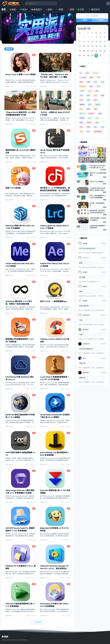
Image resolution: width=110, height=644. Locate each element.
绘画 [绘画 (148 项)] (97, 118)
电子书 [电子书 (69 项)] (82, 113)
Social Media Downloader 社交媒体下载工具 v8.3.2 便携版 (55, 416)
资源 (60, 9)
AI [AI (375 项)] (80, 73)
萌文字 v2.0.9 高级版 (96, 181)
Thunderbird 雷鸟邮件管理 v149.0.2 (95, 253)
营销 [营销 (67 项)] (81, 127)
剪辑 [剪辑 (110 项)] (81, 82)
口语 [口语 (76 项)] (95, 82)
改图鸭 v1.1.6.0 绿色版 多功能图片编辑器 (91, 160)
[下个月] (105, 29)
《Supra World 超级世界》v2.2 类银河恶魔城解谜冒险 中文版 (20, 113)
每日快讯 (94, 9)
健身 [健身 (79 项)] (91, 77)
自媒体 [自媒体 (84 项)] (89, 122)
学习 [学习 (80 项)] (98, 86)
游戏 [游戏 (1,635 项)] (81, 109)
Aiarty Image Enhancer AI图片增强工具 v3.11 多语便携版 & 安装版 (20, 491)
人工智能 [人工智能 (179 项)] (83, 77)
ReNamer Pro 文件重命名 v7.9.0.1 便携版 (21, 567)
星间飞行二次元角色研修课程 (98, 174)
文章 (81, 9)
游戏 (49, 9)
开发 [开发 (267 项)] (81, 95)
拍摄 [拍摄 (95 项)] (88, 100)
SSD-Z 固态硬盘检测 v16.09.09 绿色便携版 (98, 197)
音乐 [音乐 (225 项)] (88, 131)
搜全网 (100, 20)
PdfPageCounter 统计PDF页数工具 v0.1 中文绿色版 (98, 166)
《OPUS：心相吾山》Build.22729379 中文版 (55, 113)
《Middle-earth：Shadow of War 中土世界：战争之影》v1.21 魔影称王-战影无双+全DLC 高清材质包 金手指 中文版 (55, 78)
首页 (4, 9)
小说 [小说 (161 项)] (90, 91)
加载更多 (38, 622)
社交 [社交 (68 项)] (90, 118)
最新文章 (9, 49)
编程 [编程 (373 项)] (81, 122)
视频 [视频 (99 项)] (88, 127)
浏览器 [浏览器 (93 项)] (98, 104)
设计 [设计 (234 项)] (95, 127)
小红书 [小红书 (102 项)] (82, 91)
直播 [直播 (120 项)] (100, 113)
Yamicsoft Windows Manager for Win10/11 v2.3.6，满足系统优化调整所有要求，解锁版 (54, 568)
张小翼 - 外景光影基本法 (97, 204)
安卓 (24, 9)
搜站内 (84, 20)
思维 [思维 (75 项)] (102, 95)
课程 (71, 9)
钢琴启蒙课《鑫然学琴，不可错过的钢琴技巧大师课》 (98, 212)
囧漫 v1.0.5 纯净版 (13, 188)
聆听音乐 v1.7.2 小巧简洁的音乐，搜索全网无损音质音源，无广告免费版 (55, 189)
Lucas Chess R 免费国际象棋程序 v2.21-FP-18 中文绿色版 (54, 378)
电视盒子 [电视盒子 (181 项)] (91, 113)
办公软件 (103, 170)
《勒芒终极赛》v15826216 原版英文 (98, 219)
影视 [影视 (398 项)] (95, 95)
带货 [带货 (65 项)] (97, 91)
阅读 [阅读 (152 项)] (81, 131)
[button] (108, 3)
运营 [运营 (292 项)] (102, 127)
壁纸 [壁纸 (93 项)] (91, 86)
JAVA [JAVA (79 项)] (87, 73)
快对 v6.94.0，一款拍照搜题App (53, 301)
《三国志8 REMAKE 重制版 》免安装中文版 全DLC (97, 189)
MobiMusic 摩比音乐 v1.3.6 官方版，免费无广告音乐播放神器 (19, 302)
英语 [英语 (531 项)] (97, 122)
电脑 (12, 9)
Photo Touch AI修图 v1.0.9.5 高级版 (21, 74)
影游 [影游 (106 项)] (88, 95)
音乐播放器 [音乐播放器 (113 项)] (98, 131)
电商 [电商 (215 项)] (95, 109)
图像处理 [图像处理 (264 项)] (83, 86)
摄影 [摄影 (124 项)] (95, 100)
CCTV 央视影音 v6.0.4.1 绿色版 (93, 339)
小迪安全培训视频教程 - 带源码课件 (98, 227)
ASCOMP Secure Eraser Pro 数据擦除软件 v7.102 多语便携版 (20, 529)
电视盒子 (37, 9)
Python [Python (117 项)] (96, 73)
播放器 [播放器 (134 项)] (82, 104)
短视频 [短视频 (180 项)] (82, 118)
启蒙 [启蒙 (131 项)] (102, 82)
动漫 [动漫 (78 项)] (88, 82)
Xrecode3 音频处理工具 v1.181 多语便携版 (55, 491)
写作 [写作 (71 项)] (98, 77)
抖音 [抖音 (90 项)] (81, 100)
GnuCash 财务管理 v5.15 (91, 282)
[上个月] (101, 29)
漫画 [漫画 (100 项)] (88, 109)
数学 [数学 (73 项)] (90, 104)
